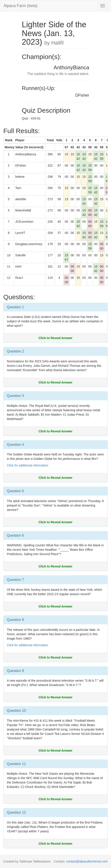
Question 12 (16, 812)
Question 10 (16, 711)
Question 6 (15, 535)
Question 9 (15, 671)
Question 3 (15, 396)
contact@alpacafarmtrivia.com (87, 861)
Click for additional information (28, 465)
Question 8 (15, 620)
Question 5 (15, 491)
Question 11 (16, 764)
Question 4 (15, 445)
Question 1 (15, 307)
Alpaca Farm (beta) (21, 6)
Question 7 (15, 580)
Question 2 (15, 351)
